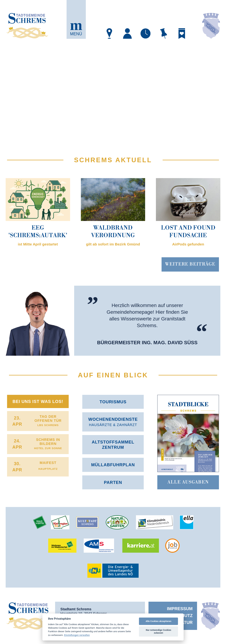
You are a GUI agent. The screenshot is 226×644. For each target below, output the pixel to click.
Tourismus (113, 402)
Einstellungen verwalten (77, 635)
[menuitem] (173, 609)
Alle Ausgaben (188, 482)
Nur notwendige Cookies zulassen (159, 631)
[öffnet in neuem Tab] (109, 33)
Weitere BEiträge (190, 264)
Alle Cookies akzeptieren (158, 621)
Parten (113, 482)
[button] (76, 19)
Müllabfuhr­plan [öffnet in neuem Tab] (113, 465)
